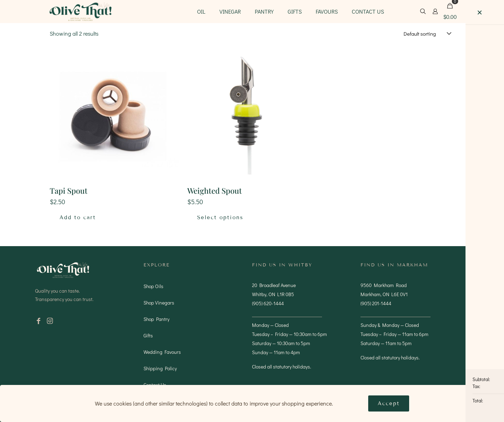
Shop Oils (153, 286)
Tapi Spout (69, 191)
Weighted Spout (215, 191)
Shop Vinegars (159, 303)
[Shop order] (429, 34)
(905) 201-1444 (376, 303)
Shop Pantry (156, 319)
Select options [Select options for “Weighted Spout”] (220, 217)
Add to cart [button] (78, 217)
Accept (389, 403)
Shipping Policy (160, 368)
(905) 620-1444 (268, 303)
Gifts (148, 335)
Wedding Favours (162, 352)
